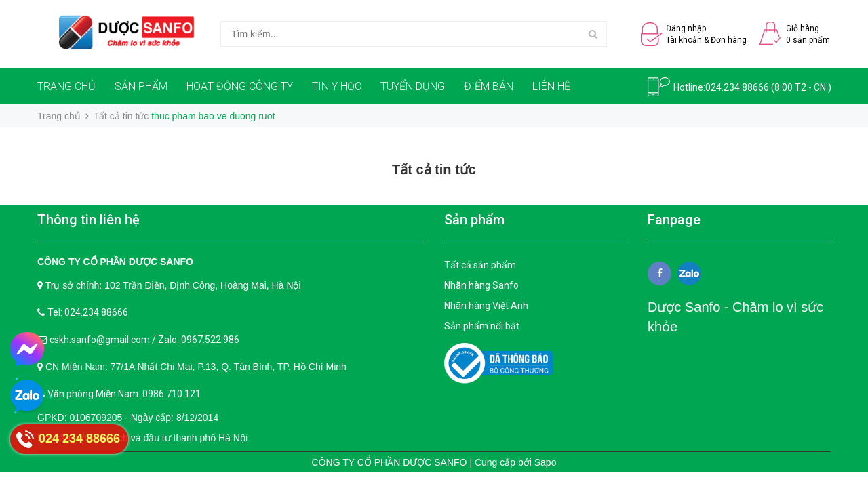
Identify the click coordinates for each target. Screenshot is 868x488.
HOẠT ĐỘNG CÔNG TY (240, 86)
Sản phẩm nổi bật (482, 326)
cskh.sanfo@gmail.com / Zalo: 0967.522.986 (144, 340)
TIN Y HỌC (337, 86)
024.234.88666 (737, 87)
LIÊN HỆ (551, 86)
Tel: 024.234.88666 (88, 312)
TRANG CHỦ (66, 86)
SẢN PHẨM (141, 86)
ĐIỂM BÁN (489, 86)
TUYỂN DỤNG (413, 86)
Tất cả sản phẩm (480, 265)
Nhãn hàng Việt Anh (486, 306)
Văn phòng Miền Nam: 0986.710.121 (124, 394)
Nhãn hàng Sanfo (481, 285)
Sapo (546, 462)
